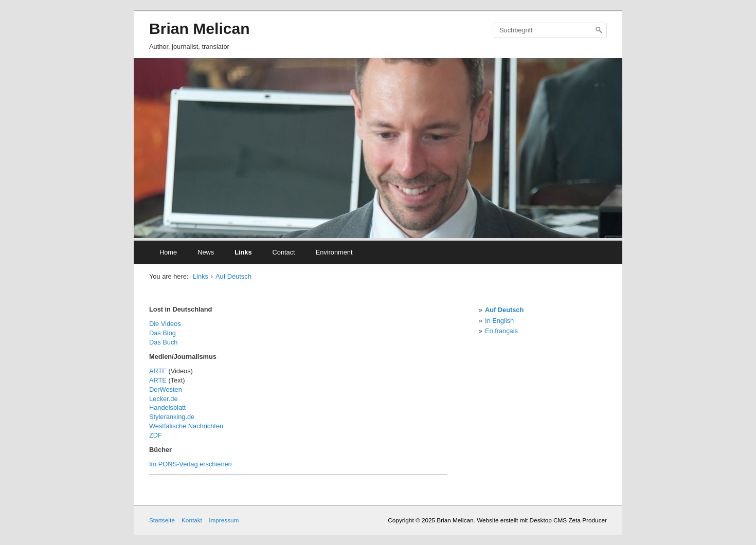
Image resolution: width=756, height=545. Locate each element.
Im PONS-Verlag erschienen (191, 464)
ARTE (158, 371)
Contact (284, 252)
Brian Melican (200, 29)
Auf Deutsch (233, 276)
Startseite (162, 520)
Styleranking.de (172, 417)
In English (499, 321)
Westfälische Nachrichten (186, 426)
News (206, 252)
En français (501, 331)
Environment (334, 252)
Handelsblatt (167, 407)
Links (243, 252)
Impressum (224, 520)
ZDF (156, 435)
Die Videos (165, 324)
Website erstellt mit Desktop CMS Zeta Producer (542, 520)
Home (168, 252)
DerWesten (166, 389)
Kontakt (192, 520)
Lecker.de (164, 399)
